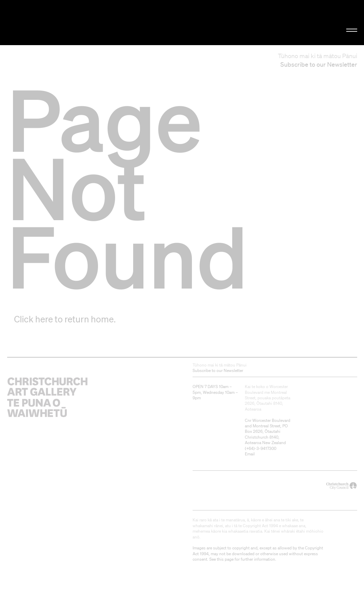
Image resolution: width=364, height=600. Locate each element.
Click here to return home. (65, 319)
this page (225, 559)
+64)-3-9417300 (261, 448)
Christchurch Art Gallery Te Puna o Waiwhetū (61, 23)
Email (250, 454)
